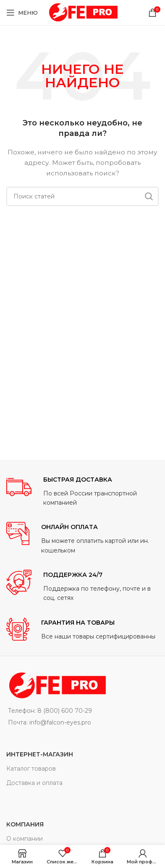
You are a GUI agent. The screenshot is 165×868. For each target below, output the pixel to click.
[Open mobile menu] (22, 13)
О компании (25, 839)
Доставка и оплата (34, 783)
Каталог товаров (31, 769)
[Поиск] (82, 196)
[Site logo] (82, 12)
